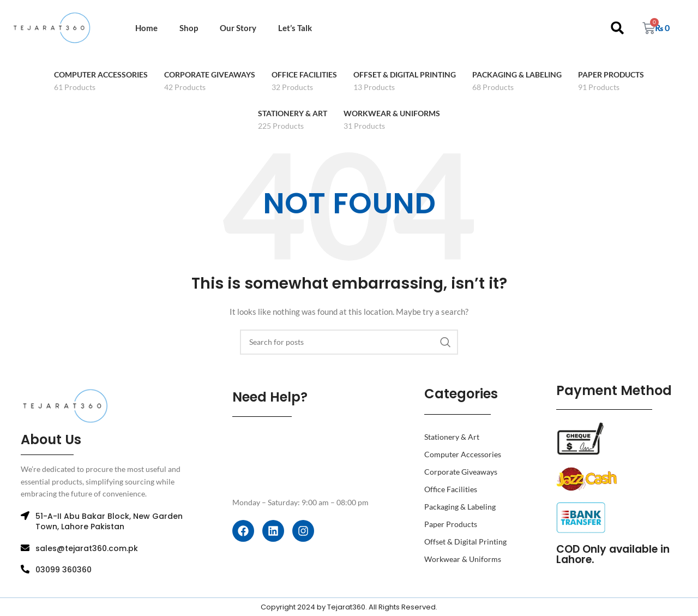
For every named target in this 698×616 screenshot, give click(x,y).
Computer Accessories (463, 454)
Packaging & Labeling (460, 507)
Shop (189, 28)
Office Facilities (451, 489)
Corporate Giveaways (461, 472)
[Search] (349, 342)
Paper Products (451, 524)
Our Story (238, 28)
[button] (618, 28)
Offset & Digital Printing (465, 542)
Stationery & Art (452, 437)
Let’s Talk (295, 28)
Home (146, 28)
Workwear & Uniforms (463, 559)
